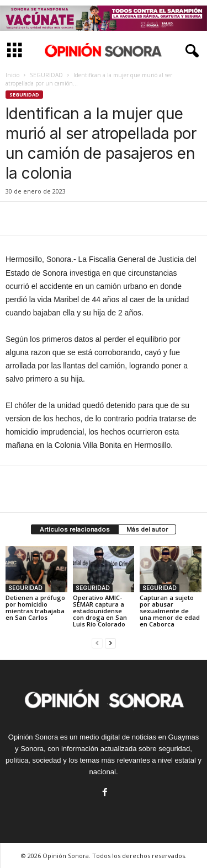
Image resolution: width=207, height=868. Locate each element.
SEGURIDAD (46, 75)
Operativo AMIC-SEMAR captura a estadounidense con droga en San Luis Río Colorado (100, 611)
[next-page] (110, 643)
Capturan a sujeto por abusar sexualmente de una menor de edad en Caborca (170, 611)
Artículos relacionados (75, 529)
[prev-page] (97, 643)
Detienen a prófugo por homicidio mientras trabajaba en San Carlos (35, 607)
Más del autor (147, 529)
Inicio (12, 75)
